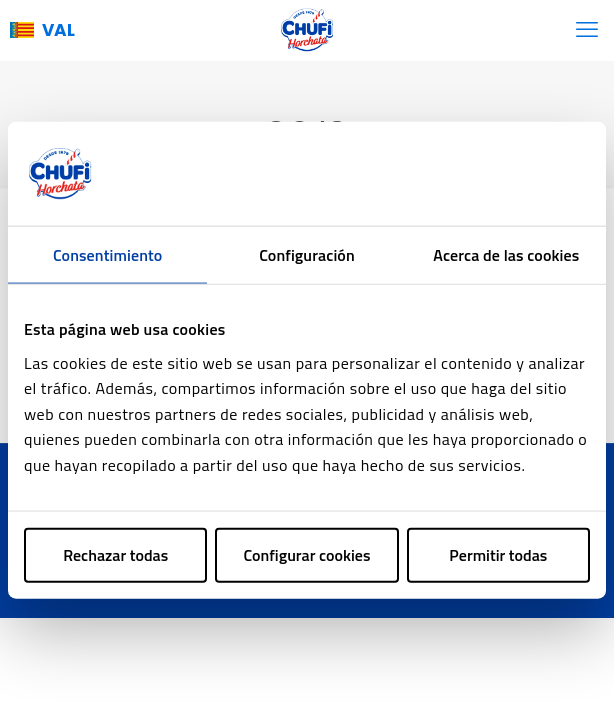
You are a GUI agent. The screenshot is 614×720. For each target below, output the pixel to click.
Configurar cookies (307, 554)
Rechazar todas (115, 554)
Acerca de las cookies (506, 255)
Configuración (307, 255)
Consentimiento (107, 255)
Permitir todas (498, 554)
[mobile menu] (587, 30)
